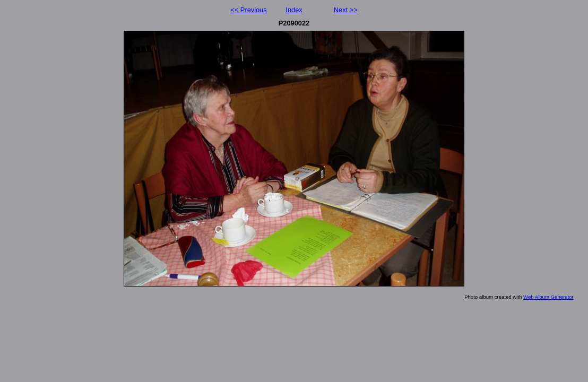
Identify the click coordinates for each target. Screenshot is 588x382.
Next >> (346, 10)
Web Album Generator (548, 297)
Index (294, 10)
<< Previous (248, 10)
